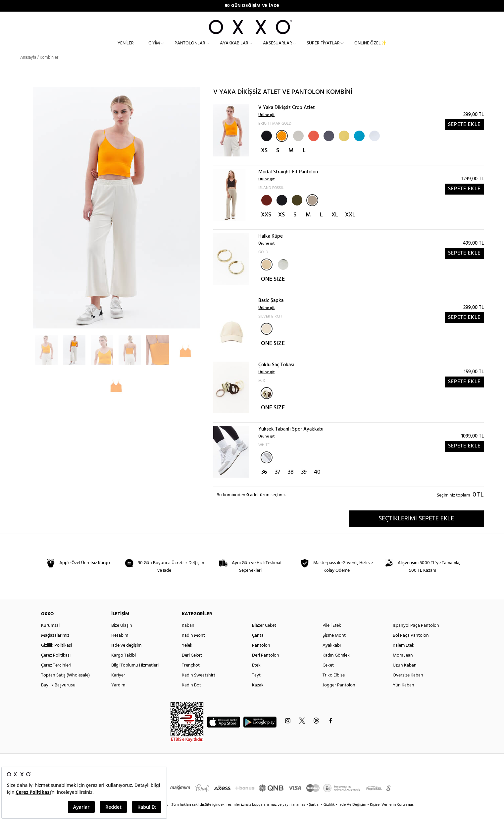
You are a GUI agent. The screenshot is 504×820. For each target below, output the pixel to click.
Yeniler (126, 48)
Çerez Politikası (56, 666)
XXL (350, 225)
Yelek (187, 656)
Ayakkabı (332, 656)
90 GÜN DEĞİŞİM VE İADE (252, 6)
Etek (256, 676)
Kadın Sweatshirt (199, 686)
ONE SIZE (273, 290)
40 (317, 482)
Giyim (154, 48)
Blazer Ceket (264, 636)
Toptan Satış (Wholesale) (65, 686)
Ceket (328, 676)
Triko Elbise (334, 686)
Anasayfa (28, 68)
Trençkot (191, 676)
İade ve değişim (126, 656)
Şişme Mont (334, 646)
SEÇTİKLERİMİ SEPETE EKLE (416, 529)
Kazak (258, 696)
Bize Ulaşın (122, 636)
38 (291, 482)
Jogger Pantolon (339, 696)
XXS (266, 225)
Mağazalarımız (55, 646)
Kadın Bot (191, 696)
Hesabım (120, 646)
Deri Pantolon (266, 666)
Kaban (188, 636)
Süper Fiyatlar (323, 48)
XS (264, 161)
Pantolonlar (190, 48)
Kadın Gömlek (336, 666)
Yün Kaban (403, 696)
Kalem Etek (403, 656)
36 (264, 482)
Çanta (258, 646)
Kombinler (49, 68)
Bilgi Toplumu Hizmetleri (135, 676)
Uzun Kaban (405, 676)
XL (335, 225)
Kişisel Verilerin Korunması (392, 815)
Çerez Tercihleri (56, 676)
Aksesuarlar (277, 48)
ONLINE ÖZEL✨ (370, 48)
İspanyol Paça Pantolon (416, 636)
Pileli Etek (332, 636)
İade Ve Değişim (352, 815)
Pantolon (261, 656)
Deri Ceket (192, 666)
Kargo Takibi (124, 666)
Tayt (256, 686)
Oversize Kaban (408, 686)
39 (304, 482)
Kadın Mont (193, 646)
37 (277, 482)
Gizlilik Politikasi (56, 656)
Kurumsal (50, 636)
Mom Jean (403, 666)
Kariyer (118, 686)
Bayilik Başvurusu (58, 696)
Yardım (118, 696)
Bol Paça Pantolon (411, 646)
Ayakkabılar (234, 48)
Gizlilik (330, 815)
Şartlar (315, 815)
